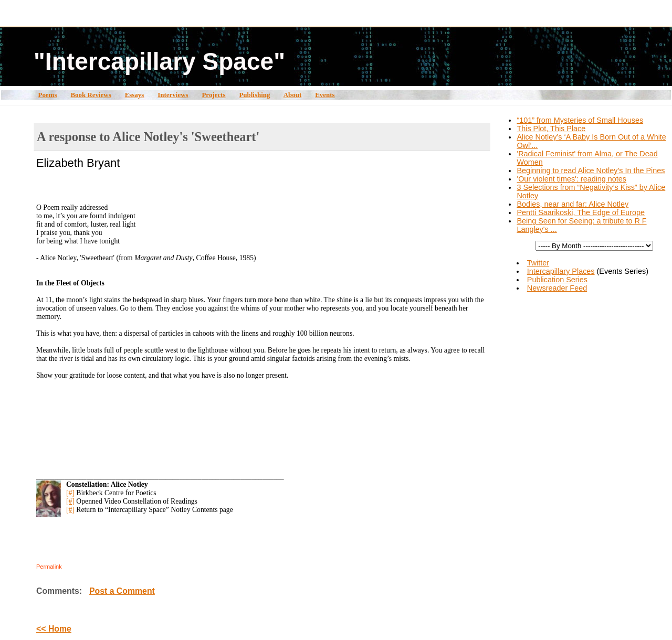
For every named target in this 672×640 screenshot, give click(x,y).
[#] (70, 493)
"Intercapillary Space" (159, 61)
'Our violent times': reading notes (571, 179)
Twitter (538, 263)
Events (325, 95)
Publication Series (557, 280)
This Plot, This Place (551, 129)
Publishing (254, 95)
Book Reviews (91, 95)
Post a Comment (122, 591)
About (293, 95)
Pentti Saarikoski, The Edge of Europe (581, 212)
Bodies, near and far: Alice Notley (573, 204)
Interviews (173, 95)
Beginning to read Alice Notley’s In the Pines (591, 170)
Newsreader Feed (557, 288)
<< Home (54, 629)
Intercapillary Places (561, 271)
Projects (213, 95)
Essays (135, 95)
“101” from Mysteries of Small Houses (580, 120)
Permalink (49, 567)
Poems (47, 95)
